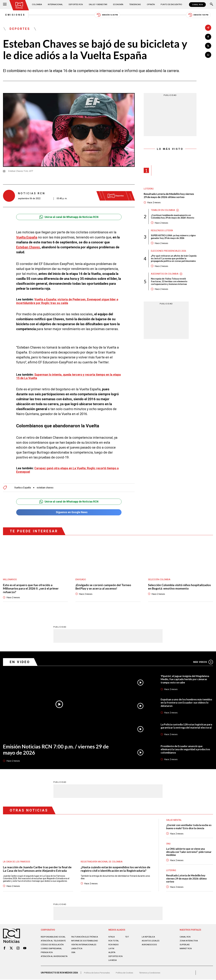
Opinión (151, 4)
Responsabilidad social (54, 936)
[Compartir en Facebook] (208, 37)
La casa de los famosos (17, 861)
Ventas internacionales (85, 947)
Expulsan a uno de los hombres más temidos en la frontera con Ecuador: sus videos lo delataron (185, 701)
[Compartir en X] (208, 46)
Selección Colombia (160, 578)
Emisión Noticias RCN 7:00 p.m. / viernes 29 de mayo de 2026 (57, 748)
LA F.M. (112, 948)
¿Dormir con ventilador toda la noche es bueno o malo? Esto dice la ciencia (188, 826)
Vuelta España (27, 238)
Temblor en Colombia (163, 211)
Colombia (37, 4)
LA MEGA (113, 960)
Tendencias (135, 4)
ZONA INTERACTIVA (189, 940)
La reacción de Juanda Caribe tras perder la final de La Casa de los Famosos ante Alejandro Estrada (37, 868)
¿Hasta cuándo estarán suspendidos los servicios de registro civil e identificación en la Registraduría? (116, 868)
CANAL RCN (197, 5)
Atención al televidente (54, 940)
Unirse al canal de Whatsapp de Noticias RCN (69, 217)
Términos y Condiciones (152, 973)
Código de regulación (52, 947)
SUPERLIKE (185, 944)
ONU (168, 843)
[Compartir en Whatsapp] (208, 55)
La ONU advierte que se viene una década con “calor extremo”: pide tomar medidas (189, 851)
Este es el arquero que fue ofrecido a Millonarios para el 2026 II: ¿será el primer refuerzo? (31, 587)
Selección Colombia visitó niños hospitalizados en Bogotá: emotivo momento (180, 585)
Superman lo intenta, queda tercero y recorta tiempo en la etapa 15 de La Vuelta (65, 375)
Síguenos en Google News (69, 511)
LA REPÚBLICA (149, 936)
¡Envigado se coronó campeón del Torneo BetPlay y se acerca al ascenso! (103, 585)
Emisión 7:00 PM (200, 15)
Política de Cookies (126, 973)
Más (203, 661)
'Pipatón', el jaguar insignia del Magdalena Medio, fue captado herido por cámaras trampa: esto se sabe (186, 678)
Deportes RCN (76, 4)
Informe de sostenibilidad (79, 942)
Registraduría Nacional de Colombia (102, 861)
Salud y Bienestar (99, 4)
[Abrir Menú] (5, 5)
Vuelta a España (23, 486)
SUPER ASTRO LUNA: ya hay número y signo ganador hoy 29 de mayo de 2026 (174, 238)
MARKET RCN (186, 948)
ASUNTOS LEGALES (151, 940)
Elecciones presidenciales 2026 (169, 252)
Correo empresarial (52, 950)
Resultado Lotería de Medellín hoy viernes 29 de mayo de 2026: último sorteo (170, 196)
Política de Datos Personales (97, 973)
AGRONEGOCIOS (150, 944)
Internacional (56, 4)
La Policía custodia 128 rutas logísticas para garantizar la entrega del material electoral (184, 725)
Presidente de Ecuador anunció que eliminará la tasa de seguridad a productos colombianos (186, 748)
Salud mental (174, 819)
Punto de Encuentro (171, 4)
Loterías (149, 189)
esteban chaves (45, 486)
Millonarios (10, 578)
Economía (119, 4)
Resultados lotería (162, 231)
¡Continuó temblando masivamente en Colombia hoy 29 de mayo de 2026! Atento (173, 217)
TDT (127, 936)
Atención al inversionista (48, 959)
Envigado (81, 578)
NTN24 (112, 936)
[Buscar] (211, 5)
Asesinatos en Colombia (165, 275)
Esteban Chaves (28, 248)
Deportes (20, 29)
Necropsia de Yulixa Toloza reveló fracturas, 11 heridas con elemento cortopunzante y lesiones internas (169, 283)
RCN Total (114, 940)
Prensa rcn (47, 954)
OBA (73, 954)
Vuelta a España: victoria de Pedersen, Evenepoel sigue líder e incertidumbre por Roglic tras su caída (68, 301)
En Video (20, 661)
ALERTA (112, 952)
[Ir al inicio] (19, 5)
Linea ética (77, 950)
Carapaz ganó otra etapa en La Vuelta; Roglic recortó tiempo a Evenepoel (68, 468)
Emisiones (13, 15)
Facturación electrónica (85, 936)
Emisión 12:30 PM (107, 15)
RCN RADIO (114, 944)
